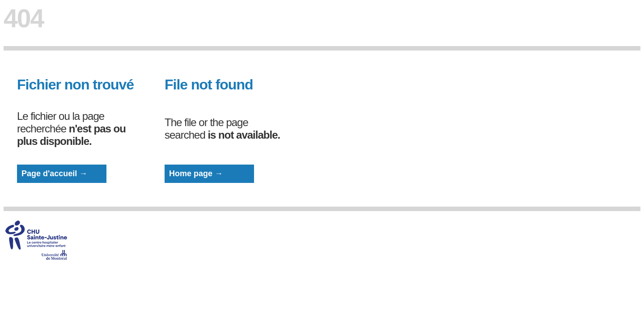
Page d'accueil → (54, 174)
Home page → (196, 174)
